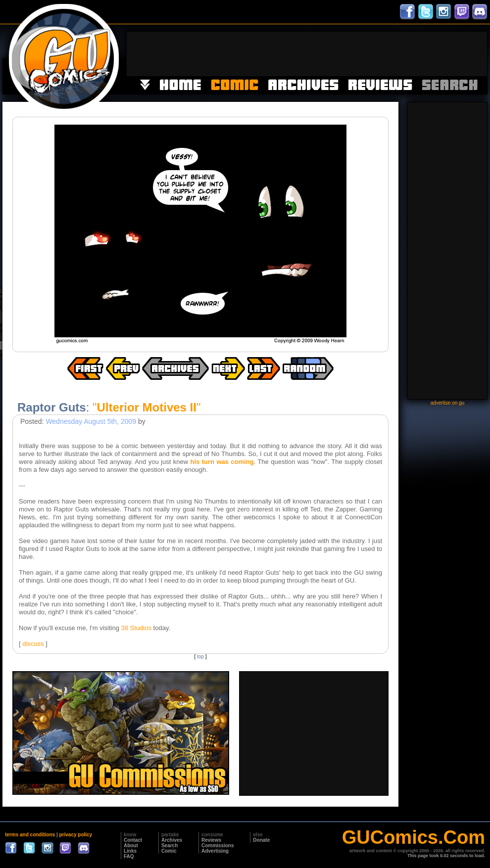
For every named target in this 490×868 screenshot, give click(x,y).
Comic (169, 851)
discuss (33, 644)
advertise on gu (447, 403)
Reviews (211, 840)
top (200, 657)
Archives (172, 840)
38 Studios (136, 628)
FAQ (129, 856)
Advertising (215, 851)
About (131, 845)
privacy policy (75, 835)
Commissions (218, 845)
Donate (261, 840)
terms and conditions (30, 835)
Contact (133, 840)
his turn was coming (222, 462)
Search (170, 845)
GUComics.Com (414, 837)
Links (130, 851)
